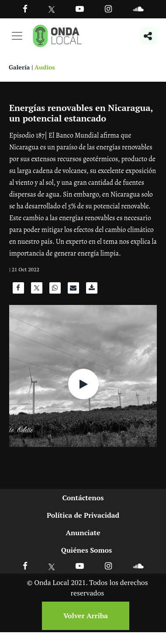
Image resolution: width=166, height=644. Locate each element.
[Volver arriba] (83, 616)
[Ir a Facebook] (25, 566)
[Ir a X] (52, 566)
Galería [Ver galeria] (19, 67)
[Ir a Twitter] (52, 9)
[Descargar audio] (92, 290)
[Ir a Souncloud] (138, 9)
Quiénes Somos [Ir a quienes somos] (86, 550)
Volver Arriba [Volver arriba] (86, 616)
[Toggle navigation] (17, 36)
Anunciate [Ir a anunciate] (83, 533)
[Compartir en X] (37, 290)
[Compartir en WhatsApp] (55, 290)
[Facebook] (25, 9)
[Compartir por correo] (73, 290)
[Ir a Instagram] (108, 9)
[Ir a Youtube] (80, 9)
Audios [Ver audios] (45, 67)
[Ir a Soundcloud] (138, 566)
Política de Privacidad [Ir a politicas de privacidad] (83, 515)
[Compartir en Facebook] (18, 290)
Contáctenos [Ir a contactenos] (83, 498)
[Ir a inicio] (57, 36)
